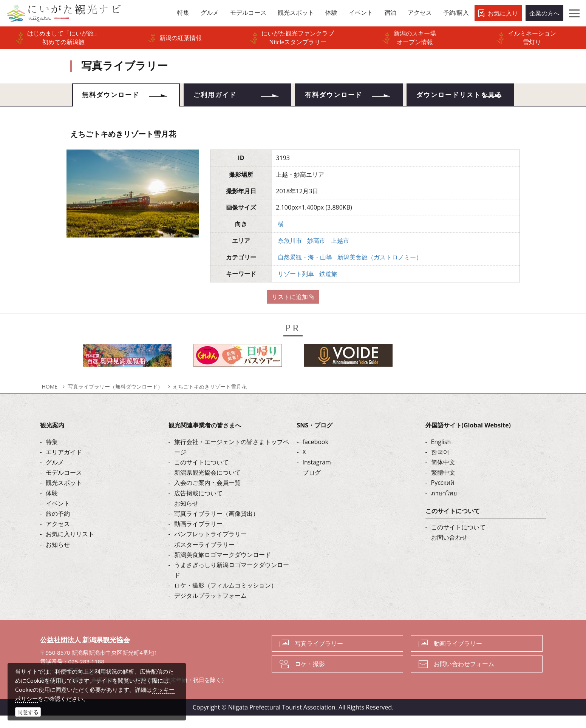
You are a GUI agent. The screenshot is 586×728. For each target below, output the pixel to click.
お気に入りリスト (70, 546)
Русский (443, 495)
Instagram (317, 474)
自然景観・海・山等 (305, 269)
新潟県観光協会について (207, 485)
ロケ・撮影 (310, 676)
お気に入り (503, 13)
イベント (58, 515)
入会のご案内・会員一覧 (207, 495)
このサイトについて (201, 474)
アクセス (58, 536)
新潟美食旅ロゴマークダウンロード (223, 567)
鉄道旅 (328, 286)
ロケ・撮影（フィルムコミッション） (226, 598)
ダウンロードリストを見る (460, 101)
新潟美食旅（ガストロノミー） (380, 269)
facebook (315, 454)
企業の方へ (544, 13)
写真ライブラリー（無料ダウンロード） (115, 399)
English (441, 454)
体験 (52, 505)
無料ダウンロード (114, 96)
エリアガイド (64, 464)
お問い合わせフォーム (464, 676)
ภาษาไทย (444, 505)
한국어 (440, 464)
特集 (52, 454)
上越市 (340, 253)
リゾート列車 (296, 286)
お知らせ (58, 557)
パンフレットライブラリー (210, 546)
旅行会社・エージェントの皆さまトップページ (232, 459)
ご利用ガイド (218, 96)
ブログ (312, 485)
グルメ (55, 474)
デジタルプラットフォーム (210, 608)
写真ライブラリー (319, 656)
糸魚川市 (290, 253)
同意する (28, 712)
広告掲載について (198, 505)
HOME (50, 399)
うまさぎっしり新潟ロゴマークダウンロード (232, 582)
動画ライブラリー (198, 536)
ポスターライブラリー (204, 557)
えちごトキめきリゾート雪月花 (210, 399)
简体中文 (443, 474)
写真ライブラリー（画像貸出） (216, 526)
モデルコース (64, 485)
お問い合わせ (449, 549)
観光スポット (64, 495)
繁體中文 (443, 485)
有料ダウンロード (337, 96)
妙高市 (316, 253)
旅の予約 (58, 526)
